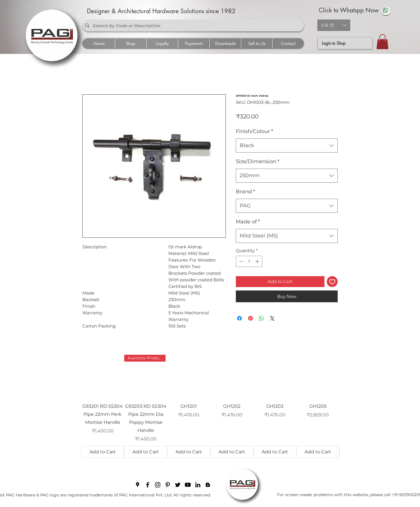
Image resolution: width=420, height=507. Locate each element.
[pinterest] (168, 485)
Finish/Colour (254, 131)
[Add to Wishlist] (332, 282)
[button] (334, 25)
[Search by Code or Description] (192, 26)
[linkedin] (198, 485)
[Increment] (258, 261)
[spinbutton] (249, 261)
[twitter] (178, 485)
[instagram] (158, 485)
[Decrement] (241, 261)
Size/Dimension (258, 161)
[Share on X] (272, 318)
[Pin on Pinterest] (250, 318)
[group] (210, 406)
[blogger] (208, 485)
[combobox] (287, 146)
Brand (245, 192)
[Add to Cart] (103, 452)
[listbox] (334, 25)
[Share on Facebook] (240, 318)
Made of (248, 222)
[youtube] (188, 485)
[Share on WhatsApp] (261, 318)
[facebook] (148, 485)
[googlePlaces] (138, 485)
